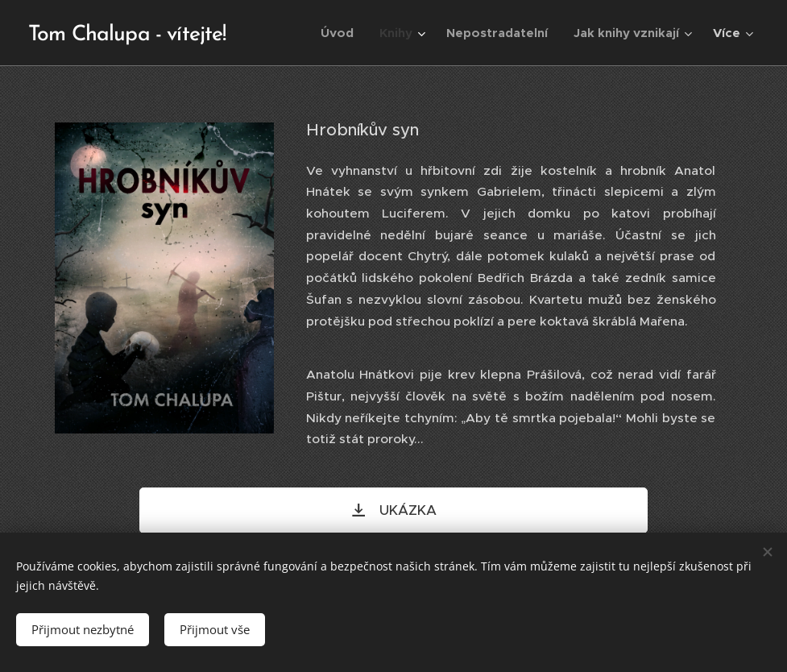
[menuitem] (342, 33)
